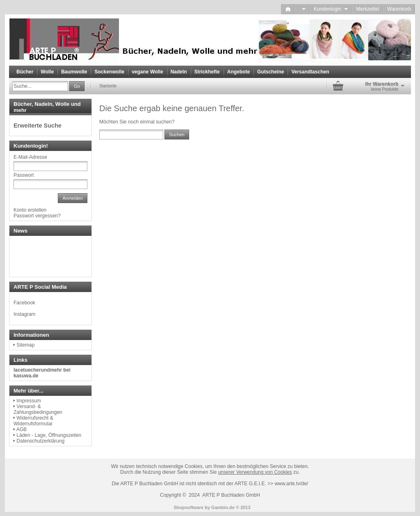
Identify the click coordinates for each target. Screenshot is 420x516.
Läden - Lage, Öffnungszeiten (49, 435)
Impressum (29, 401)
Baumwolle (74, 72)
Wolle (47, 72)
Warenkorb (399, 9)
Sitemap (25, 345)
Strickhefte (207, 72)
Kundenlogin (331, 9)
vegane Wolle (147, 72)
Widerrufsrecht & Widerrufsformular (33, 421)
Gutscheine (270, 72)
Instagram (24, 314)
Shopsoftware (188, 507)
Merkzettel (367, 9)
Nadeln (179, 72)
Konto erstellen (30, 210)
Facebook (24, 303)
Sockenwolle (109, 72)
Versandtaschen (310, 72)
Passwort (24, 175)
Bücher (25, 72)
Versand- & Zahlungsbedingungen (38, 409)
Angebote (239, 72)
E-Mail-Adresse (30, 157)
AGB (22, 429)
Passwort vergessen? (37, 216)
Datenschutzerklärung (40, 441)
